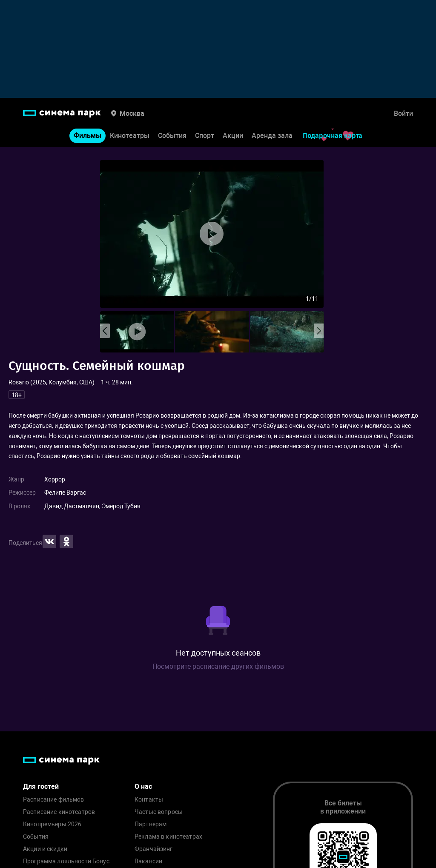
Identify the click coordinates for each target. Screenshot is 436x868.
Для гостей (41, 786)
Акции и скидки (45, 849)
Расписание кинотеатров (59, 812)
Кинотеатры (130, 136)
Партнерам (151, 824)
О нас (143, 786)
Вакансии (148, 861)
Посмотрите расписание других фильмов (218, 666)
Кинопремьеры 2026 (52, 824)
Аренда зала (272, 136)
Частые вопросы (159, 812)
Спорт (205, 136)
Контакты (149, 800)
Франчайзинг (154, 849)
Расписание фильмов (54, 800)
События (172, 136)
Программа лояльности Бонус (66, 861)
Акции (233, 136)
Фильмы (87, 136)
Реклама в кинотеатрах (168, 837)
